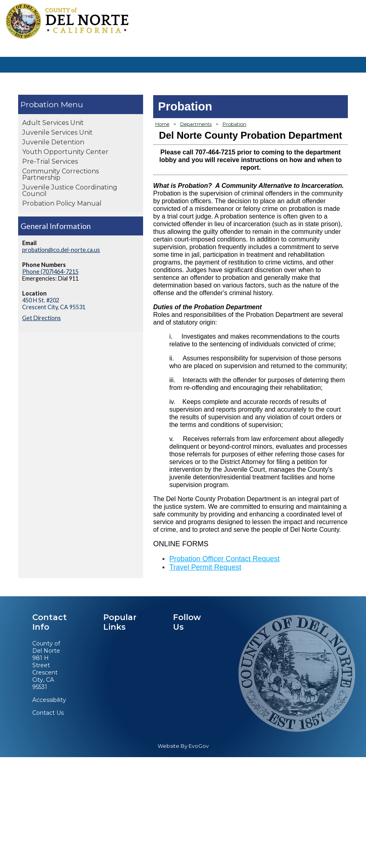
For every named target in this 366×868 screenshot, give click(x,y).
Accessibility (49, 700)
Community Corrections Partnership (60, 174)
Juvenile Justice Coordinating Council (70, 190)
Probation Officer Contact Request (225, 559)
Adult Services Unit (53, 123)
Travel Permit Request (205, 567)
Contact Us (48, 713)
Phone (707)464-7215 (50, 272)
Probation (40, 104)
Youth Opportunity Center (65, 152)
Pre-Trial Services (50, 161)
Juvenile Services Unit (57, 132)
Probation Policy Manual (62, 203)
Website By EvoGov (183, 746)
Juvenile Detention (53, 142)
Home (162, 124)
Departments (196, 124)
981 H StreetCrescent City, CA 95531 (45, 672)
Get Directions (42, 318)
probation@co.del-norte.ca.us (61, 250)
